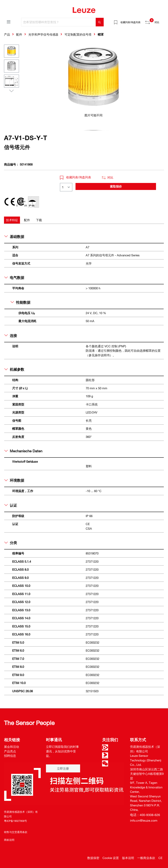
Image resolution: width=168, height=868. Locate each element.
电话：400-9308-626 (145, 815)
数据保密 (93, 858)
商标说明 (9, 840)
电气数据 (14, 278)
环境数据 (14, 480)
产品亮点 (10, 751)
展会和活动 (11, 747)
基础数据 (14, 237)
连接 (11, 336)
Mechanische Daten (23, 451)
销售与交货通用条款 (16, 832)
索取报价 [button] (116, 186)
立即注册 (63, 768)
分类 (11, 543)
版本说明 (128, 858)
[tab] (12, 220)
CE (160, 858)
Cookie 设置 (111, 858)
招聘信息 (10, 756)
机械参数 (14, 369)
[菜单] (9, 22)
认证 (11, 505)
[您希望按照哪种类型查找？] (59, 22)
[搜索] (100, 22)
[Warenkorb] (162, 21)
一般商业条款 (146, 858)
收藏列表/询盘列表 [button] (76, 177)
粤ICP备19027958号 (15, 821)
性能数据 (20, 302)
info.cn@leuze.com (144, 820)
